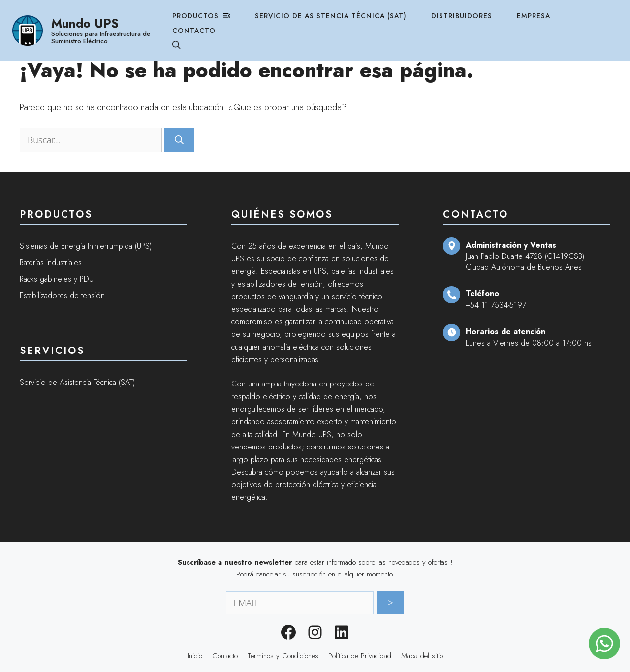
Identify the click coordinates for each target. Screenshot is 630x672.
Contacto (202, 26)
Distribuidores (480, 11)
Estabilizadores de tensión (62, 296)
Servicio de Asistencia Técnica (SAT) (344, 11)
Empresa (554, 11)
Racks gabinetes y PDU (57, 279)
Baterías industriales (51, 263)
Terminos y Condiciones (283, 656)
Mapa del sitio (422, 656)
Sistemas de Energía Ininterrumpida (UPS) (86, 246)
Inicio (195, 656)
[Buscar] (179, 140)
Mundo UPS (90, 18)
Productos (210, 11)
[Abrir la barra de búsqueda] (184, 41)
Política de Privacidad (360, 656)
